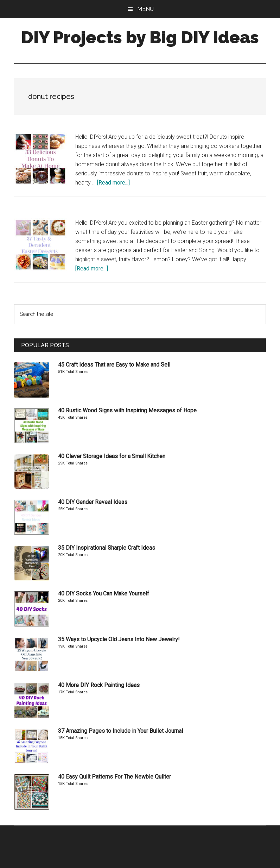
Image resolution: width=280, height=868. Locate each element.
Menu (145, 9)
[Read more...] (113, 183)
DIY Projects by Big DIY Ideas (140, 37)
